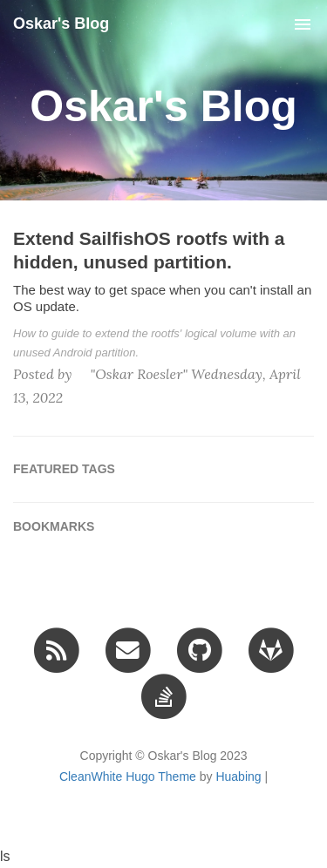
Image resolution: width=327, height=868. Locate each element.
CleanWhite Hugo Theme (128, 776)
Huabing (238, 776)
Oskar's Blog (61, 24)
